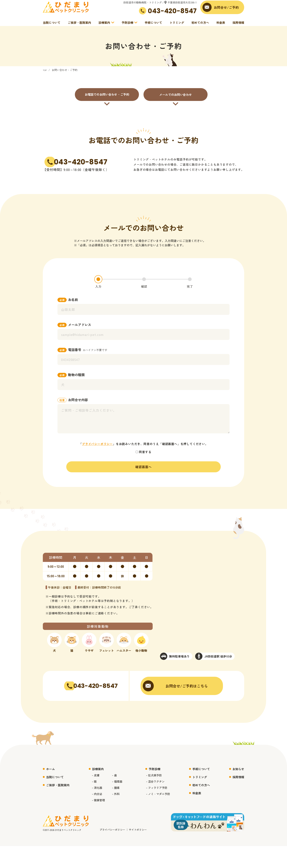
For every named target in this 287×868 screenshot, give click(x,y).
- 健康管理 (97, 822)
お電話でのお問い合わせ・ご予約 (107, 101)
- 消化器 (96, 809)
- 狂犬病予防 (156, 797)
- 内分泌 (96, 816)
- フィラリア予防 (159, 809)
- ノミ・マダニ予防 (160, 816)
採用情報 (238, 25)
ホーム (51, 791)
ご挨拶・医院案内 (79, 25)
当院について (52, 25)
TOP (45, 76)
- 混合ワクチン (157, 803)
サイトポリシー (138, 852)
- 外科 (116, 816)
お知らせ (238, 791)
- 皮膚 (95, 797)
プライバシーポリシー (97, 455)
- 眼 (93, 803)
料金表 (221, 25)
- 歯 (114, 797)
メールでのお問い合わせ (176, 101)
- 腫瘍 (116, 809)
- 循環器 (117, 803)
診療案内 (104, 25)
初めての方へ (200, 25)
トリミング (177, 25)
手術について (153, 25)
